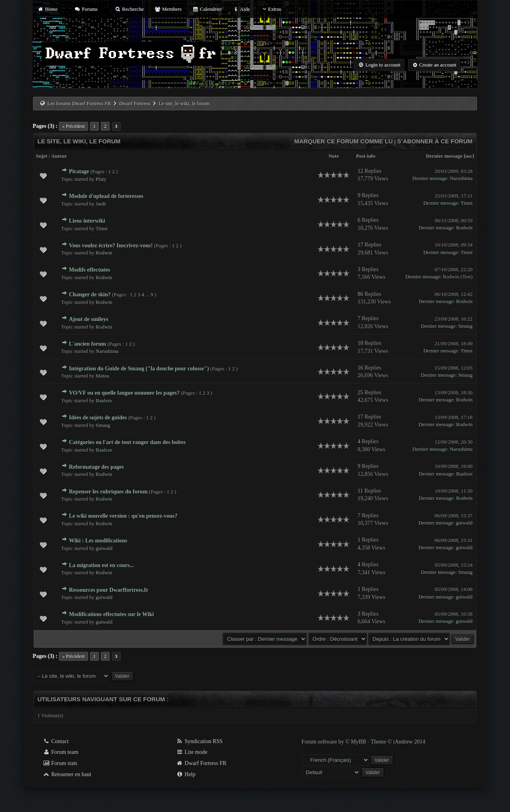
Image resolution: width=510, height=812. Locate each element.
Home (47, 9)
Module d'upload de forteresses (106, 196)
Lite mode (192, 752)
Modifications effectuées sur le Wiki (111, 614)
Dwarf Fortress (135, 103)
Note (333, 156)
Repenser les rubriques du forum (108, 492)
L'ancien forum (87, 344)
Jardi (101, 204)
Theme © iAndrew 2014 (398, 742)
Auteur (59, 156)
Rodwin (464, 228)
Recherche (129, 9)
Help (186, 774)
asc (469, 156)
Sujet (42, 156)
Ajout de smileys (89, 319)
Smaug (465, 326)
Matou (102, 376)
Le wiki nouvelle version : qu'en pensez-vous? (123, 516)
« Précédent (73, 126)
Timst (467, 203)
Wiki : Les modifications (98, 541)
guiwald (464, 523)
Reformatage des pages (96, 467)
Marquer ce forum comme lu (343, 141)
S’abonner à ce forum (435, 141)
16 (360, 368)
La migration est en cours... (101, 565)
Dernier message (444, 156)
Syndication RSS (199, 741)
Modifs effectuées (90, 270)
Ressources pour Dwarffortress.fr (109, 590)
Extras (271, 9)
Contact (56, 741)
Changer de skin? (90, 294)
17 (360, 245)
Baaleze (104, 400)
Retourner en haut (67, 774)
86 (360, 294)
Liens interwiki (87, 221)
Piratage (79, 171)
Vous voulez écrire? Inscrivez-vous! (111, 246)
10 (360, 343)
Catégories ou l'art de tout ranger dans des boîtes (127, 442)
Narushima (461, 178)
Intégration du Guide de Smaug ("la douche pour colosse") (139, 369)
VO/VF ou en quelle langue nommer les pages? (124, 393)
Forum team (61, 752)
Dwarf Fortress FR (201, 763)
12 (360, 171)
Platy (101, 179)
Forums (86, 9)
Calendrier (207, 9)
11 (360, 491)
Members (168, 9)
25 (360, 392)
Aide (241, 9)
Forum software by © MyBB (335, 742)
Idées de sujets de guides (98, 418)
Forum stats (60, 763)
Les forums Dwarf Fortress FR (79, 103)
